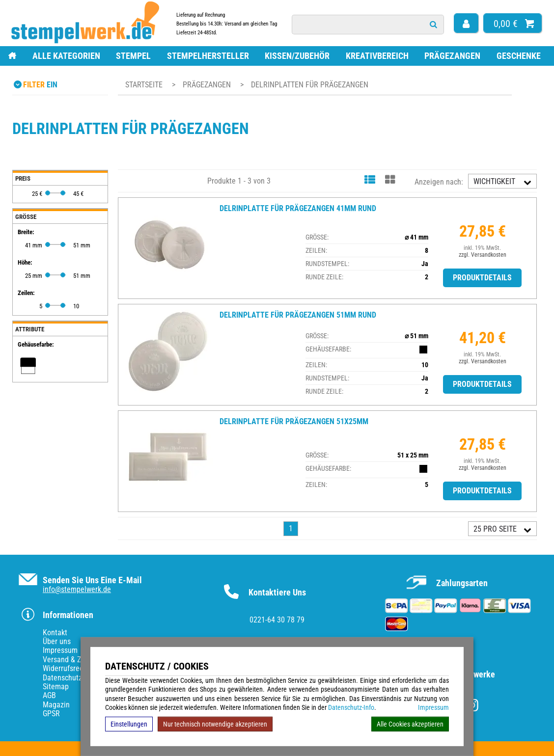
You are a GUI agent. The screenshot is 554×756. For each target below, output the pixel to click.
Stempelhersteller (208, 56)
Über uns (57, 641)
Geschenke (519, 56)
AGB (49, 695)
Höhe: (25, 262)
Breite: (26, 232)
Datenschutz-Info (351, 707)
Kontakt (55, 633)
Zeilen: (26, 293)
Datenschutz (62, 678)
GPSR (51, 714)
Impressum (433, 707)
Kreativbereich (377, 56)
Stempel (133, 56)
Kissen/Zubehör (297, 56)
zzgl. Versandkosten (483, 255)
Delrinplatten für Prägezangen (310, 85)
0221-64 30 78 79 (277, 620)
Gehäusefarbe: (36, 344)
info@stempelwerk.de (77, 589)
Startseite (144, 85)
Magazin (56, 705)
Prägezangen (452, 56)
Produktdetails (482, 278)
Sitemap (56, 687)
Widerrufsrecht (66, 668)
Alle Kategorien (66, 56)
